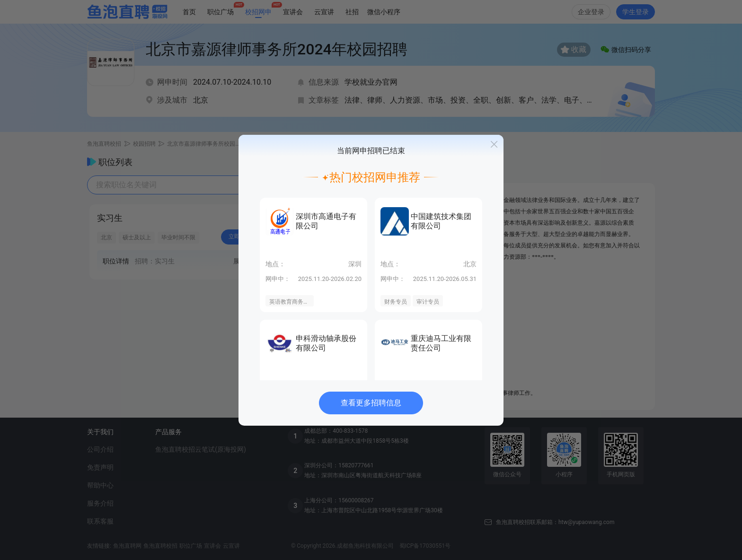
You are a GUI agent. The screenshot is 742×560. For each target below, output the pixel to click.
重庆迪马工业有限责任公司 (441, 343)
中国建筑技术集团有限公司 (441, 221)
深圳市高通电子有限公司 (326, 221)
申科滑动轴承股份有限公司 (326, 343)
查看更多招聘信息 (371, 403)
